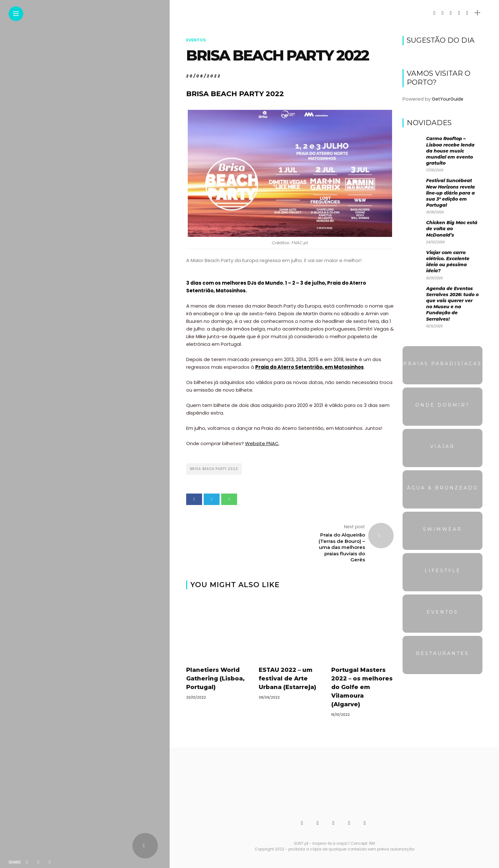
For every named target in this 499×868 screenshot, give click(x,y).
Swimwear (443, 529)
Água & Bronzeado (443, 488)
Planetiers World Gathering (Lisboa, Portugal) (215, 679)
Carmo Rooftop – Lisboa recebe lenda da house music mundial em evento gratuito (450, 151)
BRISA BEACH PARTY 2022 (214, 469)
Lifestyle (443, 571)
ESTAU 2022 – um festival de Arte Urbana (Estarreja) (288, 679)
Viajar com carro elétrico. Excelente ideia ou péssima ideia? (448, 262)
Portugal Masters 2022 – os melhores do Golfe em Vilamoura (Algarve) (362, 687)
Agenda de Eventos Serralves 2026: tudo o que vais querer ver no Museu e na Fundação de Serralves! (452, 304)
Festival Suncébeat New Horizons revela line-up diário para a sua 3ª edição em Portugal (450, 193)
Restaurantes (443, 653)
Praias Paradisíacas (443, 364)
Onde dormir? (443, 405)
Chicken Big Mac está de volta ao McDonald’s (452, 229)
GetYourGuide (448, 99)
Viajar (443, 446)
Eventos (196, 40)
